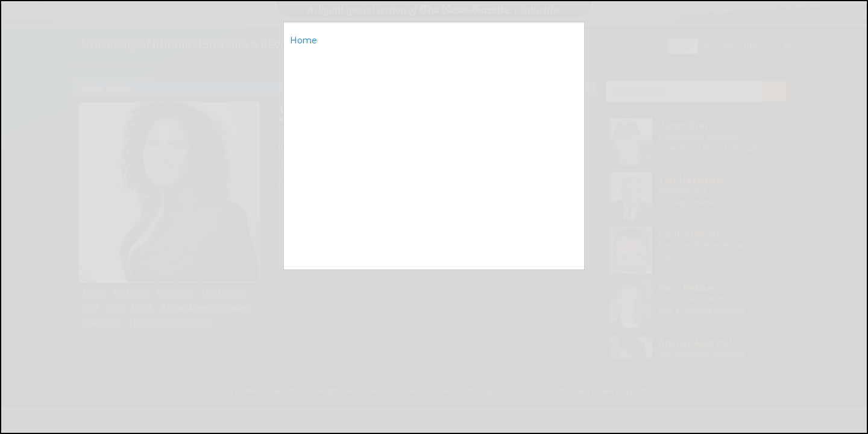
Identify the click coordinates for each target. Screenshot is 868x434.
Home (303, 40)
